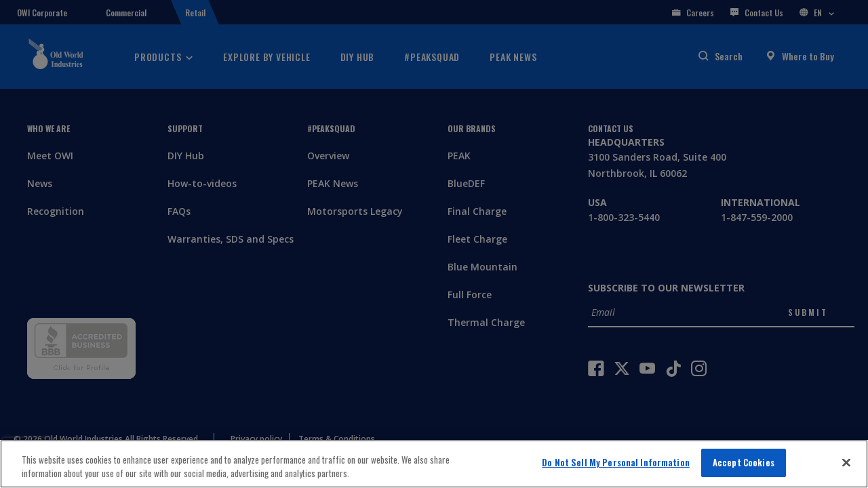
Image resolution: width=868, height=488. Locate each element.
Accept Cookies (744, 462)
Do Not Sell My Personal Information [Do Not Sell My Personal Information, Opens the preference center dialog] (616, 462)
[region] (434, 464)
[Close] (846, 462)
